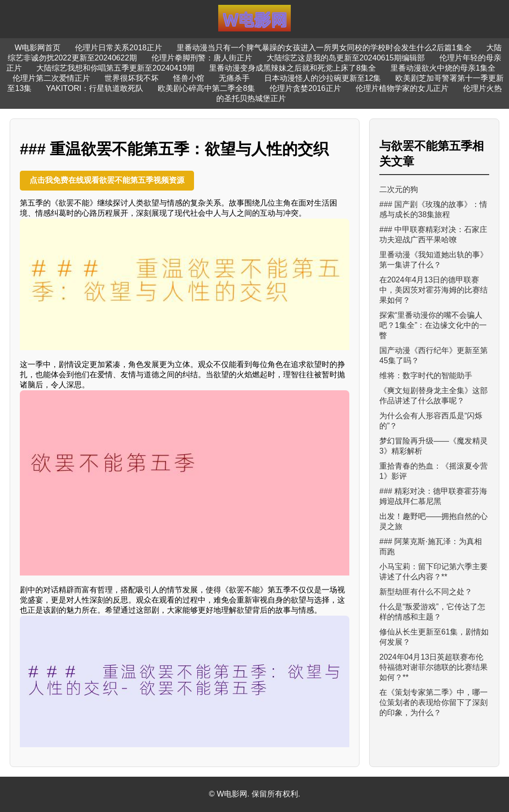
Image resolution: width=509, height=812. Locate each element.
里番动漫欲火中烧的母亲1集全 (443, 68)
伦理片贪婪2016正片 (305, 88)
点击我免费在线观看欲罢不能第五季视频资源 (107, 180)
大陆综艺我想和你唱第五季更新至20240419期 (115, 68)
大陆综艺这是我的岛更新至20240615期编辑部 (346, 58)
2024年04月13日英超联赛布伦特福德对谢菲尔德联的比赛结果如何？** (434, 667)
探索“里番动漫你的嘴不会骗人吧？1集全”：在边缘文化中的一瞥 (433, 325)
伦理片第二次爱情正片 (51, 78)
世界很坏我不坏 (132, 78)
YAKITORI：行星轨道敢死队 (95, 88)
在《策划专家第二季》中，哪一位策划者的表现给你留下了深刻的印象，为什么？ (434, 702)
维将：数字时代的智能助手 (426, 376)
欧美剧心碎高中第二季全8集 (206, 88)
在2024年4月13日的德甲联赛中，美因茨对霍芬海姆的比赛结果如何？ (434, 290)
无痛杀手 (234, 78)
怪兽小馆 (189, 78)
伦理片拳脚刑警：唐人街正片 (202, 58)
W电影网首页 (37, 48)
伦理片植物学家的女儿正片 (402, 88)
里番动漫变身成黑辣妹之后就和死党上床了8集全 (292, 68)
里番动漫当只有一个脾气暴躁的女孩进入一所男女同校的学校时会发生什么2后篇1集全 (324, 48)
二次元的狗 (399, 189)
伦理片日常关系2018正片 (119, 48)
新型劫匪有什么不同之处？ (426, 592)
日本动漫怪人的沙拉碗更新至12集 (323, 78)
